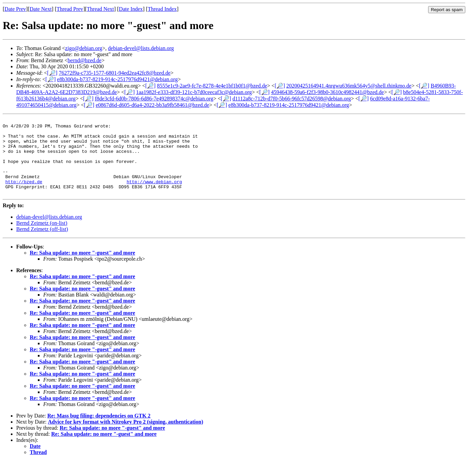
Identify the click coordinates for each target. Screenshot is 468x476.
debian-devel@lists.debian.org (141, 48)
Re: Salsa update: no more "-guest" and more (82, 268)
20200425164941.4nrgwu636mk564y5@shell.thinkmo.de (349, 86)
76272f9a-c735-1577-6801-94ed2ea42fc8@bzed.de (115, 73)
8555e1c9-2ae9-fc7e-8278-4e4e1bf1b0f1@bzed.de (212, 86)
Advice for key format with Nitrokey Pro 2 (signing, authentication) (126, 437)
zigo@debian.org (84, 48)
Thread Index (162, 9)
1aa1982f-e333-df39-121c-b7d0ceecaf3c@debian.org (194, 92)
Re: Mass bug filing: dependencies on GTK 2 (99, 431)
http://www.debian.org (154, 195)
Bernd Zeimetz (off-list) (42, 244)
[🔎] (52, 73)
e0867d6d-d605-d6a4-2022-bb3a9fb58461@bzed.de (152, 105)
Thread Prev (70, 9)
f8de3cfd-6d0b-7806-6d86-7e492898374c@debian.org (154, 99)
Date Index (131, 9)
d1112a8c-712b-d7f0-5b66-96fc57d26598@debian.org (292, 99)
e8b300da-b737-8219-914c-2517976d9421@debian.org (117, 79)
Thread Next (100, 9)
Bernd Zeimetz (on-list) (42, 238)
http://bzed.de (24, 195)
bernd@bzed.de (84, 60)
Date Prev (15, 9)
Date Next (41, 9)
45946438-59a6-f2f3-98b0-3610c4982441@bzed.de (327, 92)
